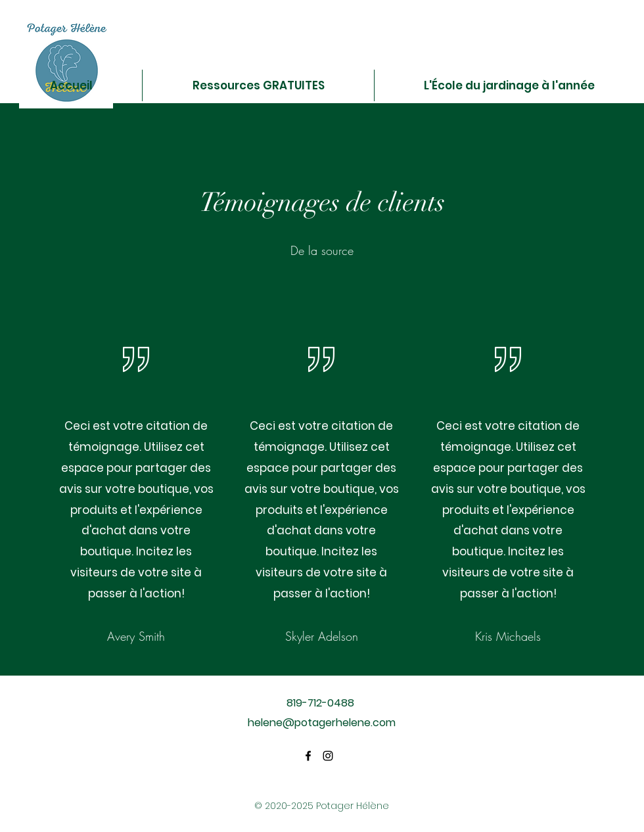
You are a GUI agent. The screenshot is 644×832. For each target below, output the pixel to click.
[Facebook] (308, 756)
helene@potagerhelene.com (322, 723)
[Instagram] (328, 756)
